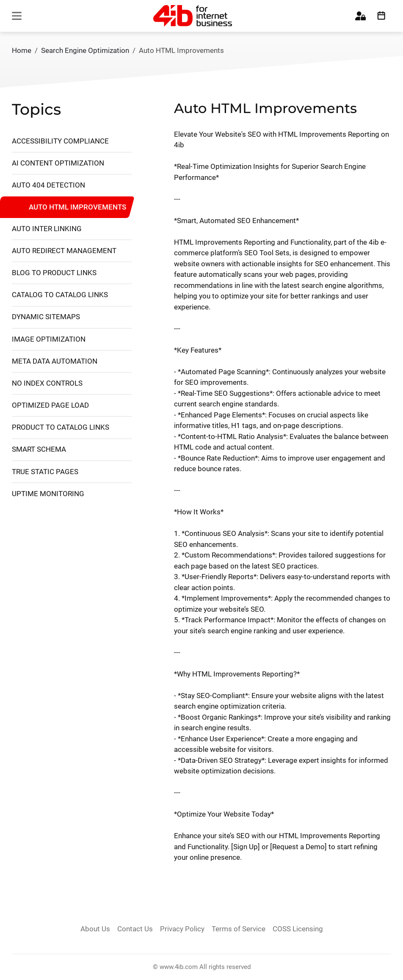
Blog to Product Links (54, 273)
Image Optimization (49, 339)
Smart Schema (39, 449)
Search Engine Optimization (85, 50)
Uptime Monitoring (48, 494)
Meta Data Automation (55, 361)
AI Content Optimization (58, 163)
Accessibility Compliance (60, 141)
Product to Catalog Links (61, 427)
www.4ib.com (179, 967)
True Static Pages (45, 472)
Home (22, 50)
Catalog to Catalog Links (60, 295)
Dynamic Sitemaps (46, 317)
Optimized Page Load (50, 405)
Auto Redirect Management (64, 251)
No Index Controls (47, 383)
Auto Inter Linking (47, 229)
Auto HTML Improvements (77, 207)
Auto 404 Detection (48, 185)
